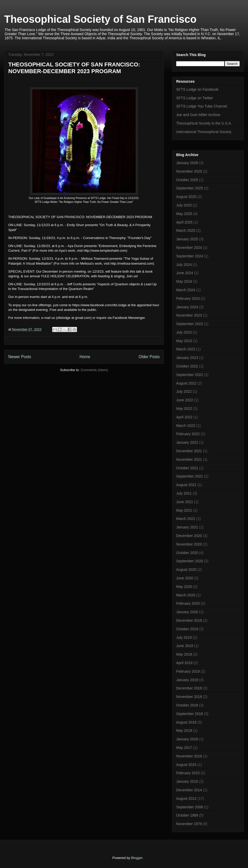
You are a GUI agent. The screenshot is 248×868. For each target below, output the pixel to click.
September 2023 (190, 324)
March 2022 (186, 426)
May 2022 (184, 409)
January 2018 (187, 739)
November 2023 (189, 315)
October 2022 (187, 366)
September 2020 (190, 561)
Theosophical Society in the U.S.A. (204, 123)
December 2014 (189, 790)
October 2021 (187, 468)
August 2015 (186, 765)
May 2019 (184, 654)
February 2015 (188, 773)
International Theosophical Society (204, 132)
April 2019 (184, 663)
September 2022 (190, 375)
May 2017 (184, 748)
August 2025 (186, 197)
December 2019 (189, 620)
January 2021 (187, 527)
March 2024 (186, 290)
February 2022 (188, 434)
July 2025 (184, 205)
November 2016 (189, 756)
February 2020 (188, 603)
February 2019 (188, 671)
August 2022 (186, 383)
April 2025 (184, 222)
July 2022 (184, 391)
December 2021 (189, 451)
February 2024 (188, 298)
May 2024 (184, 281)
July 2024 (184, 265)
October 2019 (187, 629)
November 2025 (189, 171)
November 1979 (189, 824)
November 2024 (189, 248)
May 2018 (184, 731)
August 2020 (186, 570)
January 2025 (187, 239)
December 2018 (189, 688)
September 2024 (190, 256)
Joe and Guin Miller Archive (198, 115)
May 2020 (184, 587)
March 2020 (186, 595)
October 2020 (187, 553)
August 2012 (186, 798)
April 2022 (184, 417)
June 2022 (185, 400)
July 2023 (184, 332)
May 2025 (184, 214)
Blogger (137, 858)
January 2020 (187, 612)
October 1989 (187, 815)
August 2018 (186, 722)
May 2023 (184, 341)
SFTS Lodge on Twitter (195, 98)
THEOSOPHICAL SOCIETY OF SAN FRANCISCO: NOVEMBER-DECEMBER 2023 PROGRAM (74, 68)
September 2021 (190, 476)
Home (85, 357)
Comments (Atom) (94, 370)
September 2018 (190, 714)
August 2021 (186, 485)
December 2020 (189, 536)
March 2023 (186, 349)
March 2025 (186, 231)
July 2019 (184, 637)
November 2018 (189, 697)
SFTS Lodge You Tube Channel (202, 106)
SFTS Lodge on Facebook (197, 89)
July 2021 (184, 493)
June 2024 (185, 273)
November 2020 (189, 544)
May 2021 (184, 510)
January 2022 (187, 442)
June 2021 (185, 502)
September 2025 (190, 188)
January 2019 (187, 680)
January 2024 (187, 307)
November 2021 (189, 459)
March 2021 (186, 519)
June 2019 (185, 646)
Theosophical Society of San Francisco (100, 19)
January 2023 (187, 358)
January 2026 (187, 163)
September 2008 (190, 807)
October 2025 (187, 180)
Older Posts (149, 357)
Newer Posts (20, 357)
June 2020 (185, 578)
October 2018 (187, 705)
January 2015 (187, 781)
